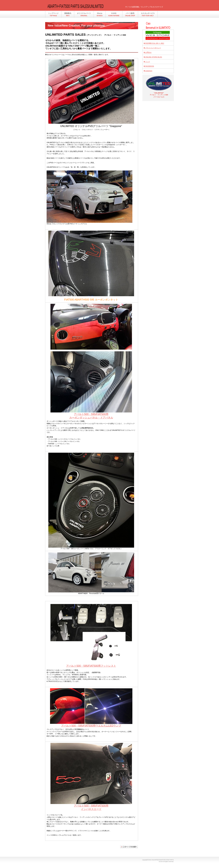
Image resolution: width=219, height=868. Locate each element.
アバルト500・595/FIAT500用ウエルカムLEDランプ (91, 726)
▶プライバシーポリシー (152, 48)
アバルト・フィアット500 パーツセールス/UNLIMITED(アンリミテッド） (75, 6)
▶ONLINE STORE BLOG (153, 57)
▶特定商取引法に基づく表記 (154, 43)
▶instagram (148, 71)
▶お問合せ (148, 52)
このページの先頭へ (129, 847)
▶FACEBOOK (149, 66)
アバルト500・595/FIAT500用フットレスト (91, 666)
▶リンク (147, 62)
